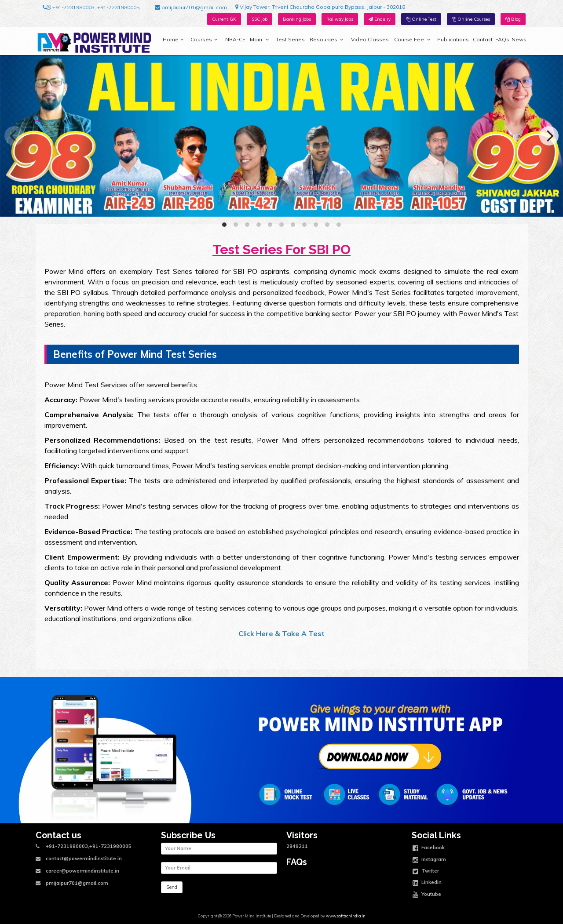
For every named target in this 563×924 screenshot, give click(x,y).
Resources (327, 40)
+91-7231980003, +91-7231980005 (91, 7)
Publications (453, 39)
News (519, 39)
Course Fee (412, 40)
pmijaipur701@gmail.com (191, 7)
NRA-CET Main (247, 40)
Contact (483, 39)
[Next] (549, 136)
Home (173, 40)
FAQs (502, 39)
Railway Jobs (340, 19)
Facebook (429, 848)
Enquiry (380, 19)
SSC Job (260, 19)
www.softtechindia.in (346, 916)
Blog (513, 19)
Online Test (421, 19)
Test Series (290, 39)
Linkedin (427, 883)
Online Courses (471, 19)
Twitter (426, 872)
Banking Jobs (297, 19)
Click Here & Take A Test (281, 633)
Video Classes (370, 39)
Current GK (224, 19)
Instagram (429, 860)
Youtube (427, 895)
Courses (204, 40)
